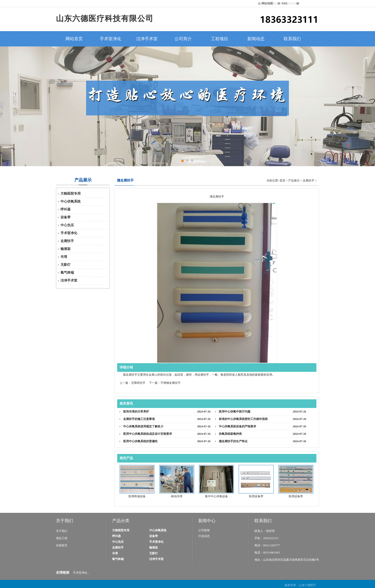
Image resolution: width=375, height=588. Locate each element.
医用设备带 (256, 496)
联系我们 (292, 39)
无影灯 (66, 265)
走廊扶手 (67, 241)
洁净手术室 (147, 39)
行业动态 (204, 536)
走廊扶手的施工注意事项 (139, 419)
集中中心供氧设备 (216, 496)
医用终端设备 (137, 496)
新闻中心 (207, 521)
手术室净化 (110, 39)
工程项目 (220, 39)
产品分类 (121, 521)
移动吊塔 (177, 496)
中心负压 (67, 225)
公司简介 (183, 39)
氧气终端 (67, 273)
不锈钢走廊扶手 (171, 383)
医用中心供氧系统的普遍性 (140, 441)
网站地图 (267, 3)
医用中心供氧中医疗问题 (235, 412)
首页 (282, 181)
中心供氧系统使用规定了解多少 (143, 426)
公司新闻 (204, 530)
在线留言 (62, 545)
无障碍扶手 (138, 383)
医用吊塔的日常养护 (136, 412)
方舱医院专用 (71, 194)
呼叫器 (66, 209)
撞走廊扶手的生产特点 (233, 441)
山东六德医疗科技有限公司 (105, 18)
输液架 (66, 249)
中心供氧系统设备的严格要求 (237, 426)
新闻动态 (256, 39)
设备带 (66, 217)
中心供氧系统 (71, 201)
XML (285, 3)
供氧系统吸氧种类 (230, 434)
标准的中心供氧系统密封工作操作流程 (243, 419)
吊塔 (64, 257)
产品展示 (294, 181)
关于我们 (65, 521)
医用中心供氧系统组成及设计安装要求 (148, 434)
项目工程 (62, 538)
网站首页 (74, 39)
